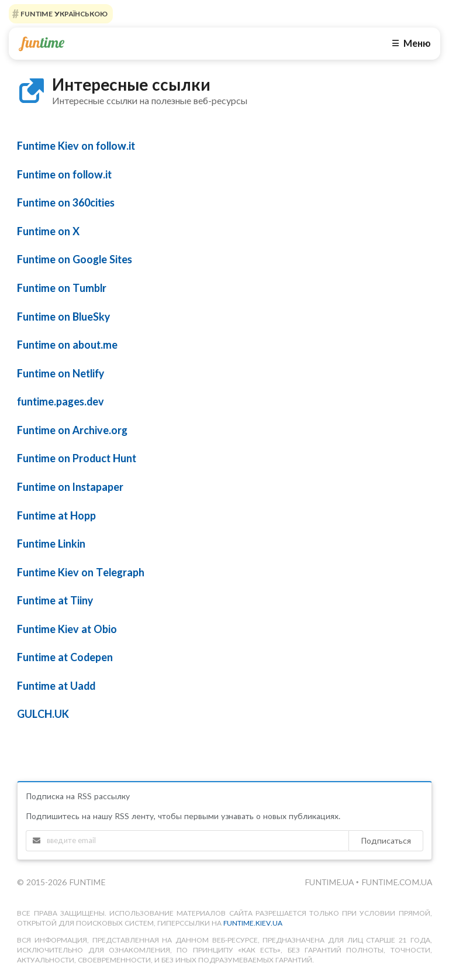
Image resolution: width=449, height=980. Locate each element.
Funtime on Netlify (61, 373)
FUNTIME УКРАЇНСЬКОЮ (63, 14)
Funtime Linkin (51, 544)
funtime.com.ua (397, 882)
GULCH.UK (43, 714)
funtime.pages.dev (61, 401)
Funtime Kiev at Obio (67, 629)
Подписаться (386, 840)
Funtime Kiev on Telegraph (81, 572)
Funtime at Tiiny (55, 600)
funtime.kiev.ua (253, 923)
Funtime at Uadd (56, 686)
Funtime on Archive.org (72, 430)
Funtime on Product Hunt (77, 458)
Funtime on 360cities (66, 202)
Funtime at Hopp (56, 515)
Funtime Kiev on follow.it (76, 146)
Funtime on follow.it (64, 174)
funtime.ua (330, 882)
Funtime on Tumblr (62, 288)
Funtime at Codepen (65, 657)
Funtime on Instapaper (70, 487)
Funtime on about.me (67, 345)
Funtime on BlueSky (63, 317)
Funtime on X (48, 231)
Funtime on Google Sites (75, 259)
